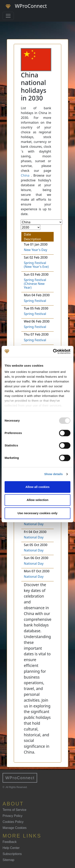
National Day (34, 524)
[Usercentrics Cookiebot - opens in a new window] (53, 351)
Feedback (10, 842)
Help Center (11, 848)
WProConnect (20, 778)
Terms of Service (14, 810)
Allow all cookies (38, 487)
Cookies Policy (13, 822)
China (25, 175)
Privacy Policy (13, 816)
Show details (54, 474)
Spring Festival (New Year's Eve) (36, 265)
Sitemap (8, 860)
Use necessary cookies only (37, 513)
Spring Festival (35, 301)
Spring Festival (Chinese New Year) (35, 284)
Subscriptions (12, 854)
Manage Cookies (15, 828)
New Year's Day (35, 250)
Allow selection (37, 500)
